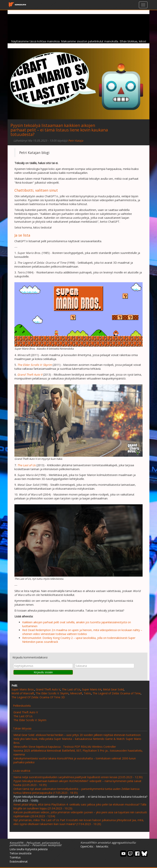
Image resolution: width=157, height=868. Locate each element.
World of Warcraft (23, 693)
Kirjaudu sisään (43, 672)
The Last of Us (71, 689)
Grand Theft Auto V (48, 689)
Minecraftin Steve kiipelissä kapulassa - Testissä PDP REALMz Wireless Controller (65, 747)
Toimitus (15, 857)
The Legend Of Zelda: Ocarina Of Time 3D (38, 697)
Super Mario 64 (92, 689)
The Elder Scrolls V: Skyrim (52, 693)
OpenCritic (87, 846)
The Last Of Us (23, 716)
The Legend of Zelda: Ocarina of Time (117, 693)
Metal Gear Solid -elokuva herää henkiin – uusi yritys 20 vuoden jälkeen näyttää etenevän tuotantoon (77, 735)
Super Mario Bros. (23, 689)
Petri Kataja (76, 141)
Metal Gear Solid (113, 689)
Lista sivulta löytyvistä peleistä (29, 849)
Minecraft (76, 693)
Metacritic (102, 846)
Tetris (87, 693)
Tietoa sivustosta (20, 853)
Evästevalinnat (19, 861)
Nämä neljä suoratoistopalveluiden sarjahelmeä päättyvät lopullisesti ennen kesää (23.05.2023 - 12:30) (78, 777)
